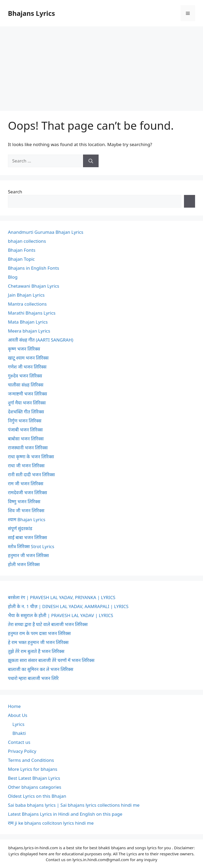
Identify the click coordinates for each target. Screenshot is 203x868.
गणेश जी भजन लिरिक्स (27, 367)
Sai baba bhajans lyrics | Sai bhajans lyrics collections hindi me (74, 805)
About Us (18, 715)
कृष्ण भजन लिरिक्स (24, 349)
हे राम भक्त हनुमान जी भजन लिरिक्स (38, 642)
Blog (13, 277)
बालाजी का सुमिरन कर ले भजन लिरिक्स (41, 669)
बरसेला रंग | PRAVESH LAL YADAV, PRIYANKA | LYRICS (62, 597)
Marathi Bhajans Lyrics (32, 313)
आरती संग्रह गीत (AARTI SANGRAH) (41, 340)
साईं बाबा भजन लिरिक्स (27, 537)
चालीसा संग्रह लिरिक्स (26, 385)
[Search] (91, 161)
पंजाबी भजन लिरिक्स (25, 430)
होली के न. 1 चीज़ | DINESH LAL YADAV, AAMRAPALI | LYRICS (68, 606)
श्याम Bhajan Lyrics (27, 519)
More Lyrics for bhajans (33, 769)
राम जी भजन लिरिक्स (26, 484)
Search (15, 192)
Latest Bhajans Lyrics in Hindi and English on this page (65, 814)
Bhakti (19, 733)
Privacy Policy (22, 751)
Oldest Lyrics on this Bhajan (37, 796)
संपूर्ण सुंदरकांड (20, 528)
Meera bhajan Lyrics (29, 331)
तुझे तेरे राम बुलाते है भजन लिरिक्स (36, 651)
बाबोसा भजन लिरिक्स (26, 439)
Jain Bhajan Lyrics (26, 295)
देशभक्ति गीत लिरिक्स (26, 412)
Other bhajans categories (35, 787)
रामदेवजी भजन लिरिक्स (27, 493)
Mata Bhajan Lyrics (28, 322)
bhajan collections (27, 241)
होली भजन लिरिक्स (24, 564)
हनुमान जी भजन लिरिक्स (28, 555)
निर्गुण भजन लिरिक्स (25, 421)
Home (14, 706)
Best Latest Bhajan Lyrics (34, 778)
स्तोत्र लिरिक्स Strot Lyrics (31, 546)
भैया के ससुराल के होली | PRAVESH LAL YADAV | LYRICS (61, 615)
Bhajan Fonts (22, 250)
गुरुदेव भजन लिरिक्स (25, 376)
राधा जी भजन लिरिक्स (26, 466)
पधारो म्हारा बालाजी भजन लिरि (33, 678)
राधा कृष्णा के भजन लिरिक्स (31, 457)
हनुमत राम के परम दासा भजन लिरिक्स (39, 633)
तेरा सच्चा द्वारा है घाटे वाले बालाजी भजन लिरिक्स (48, 624)
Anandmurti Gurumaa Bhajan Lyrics (46, 232)
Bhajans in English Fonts (34, 268)
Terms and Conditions (31, 760)
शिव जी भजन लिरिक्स (26, 510)
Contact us (19, 742)
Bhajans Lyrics (31, 13)
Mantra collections (27, 304)
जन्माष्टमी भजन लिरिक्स (27, 394)
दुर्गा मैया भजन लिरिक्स (27, 403)
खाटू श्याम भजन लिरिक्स (28, 358)
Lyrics (18, 724)
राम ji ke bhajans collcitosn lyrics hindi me (51, 823)
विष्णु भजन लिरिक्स (24, 501)
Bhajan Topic (21, 259)
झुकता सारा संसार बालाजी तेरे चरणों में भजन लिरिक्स (51, 660)
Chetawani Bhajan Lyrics (34, 286)
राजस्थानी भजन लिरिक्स (28, 448)
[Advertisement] (101, 66)
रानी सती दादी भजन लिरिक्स (31, 475)
